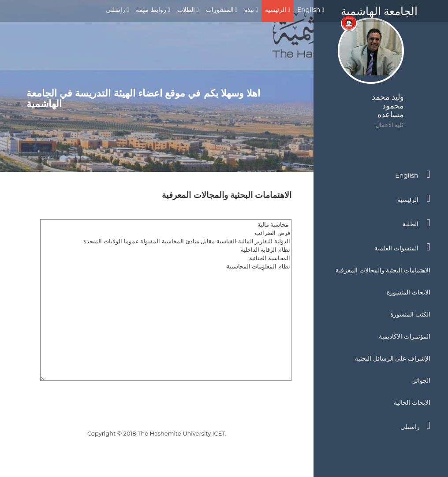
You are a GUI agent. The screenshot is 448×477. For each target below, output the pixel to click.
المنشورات (222, 10)
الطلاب (188, 10)
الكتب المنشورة (410, 314)
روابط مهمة (153, 10)
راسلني (118, 10)
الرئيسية (278, 10)
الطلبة (416, 223)
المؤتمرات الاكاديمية (405, 336)
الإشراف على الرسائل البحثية (393, 358)
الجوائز (422, 380)
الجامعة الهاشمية (379, 13)
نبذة (251, 10)
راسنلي (415, 425)
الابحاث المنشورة (409, 292)
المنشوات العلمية (402, 247)
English (311, 10)
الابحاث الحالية (412, 402)
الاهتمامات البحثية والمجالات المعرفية (383, 270)
